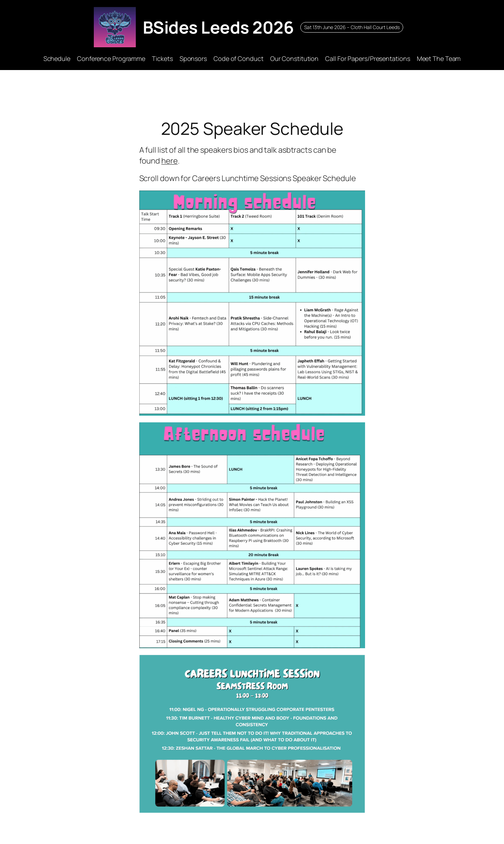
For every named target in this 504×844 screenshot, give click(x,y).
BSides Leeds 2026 (218, 27)
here (170, 161)
